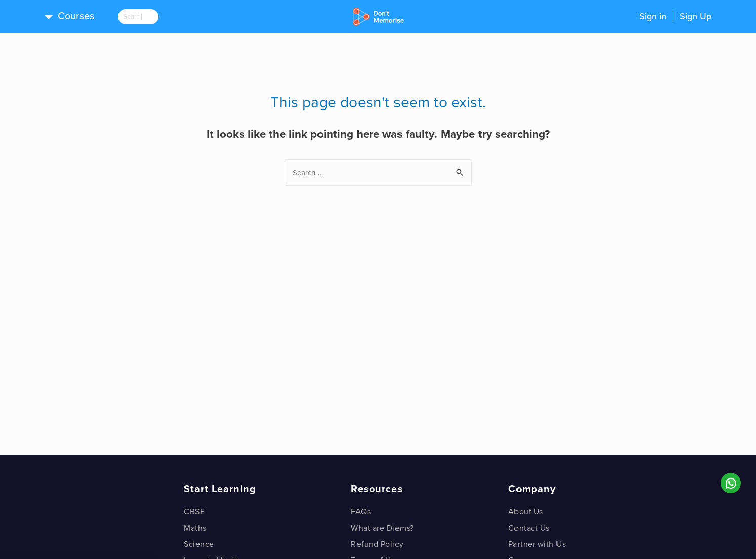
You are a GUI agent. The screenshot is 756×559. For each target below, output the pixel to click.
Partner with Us (537, 544)
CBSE (194, 512)
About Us (526, 512)
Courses (76, 16)
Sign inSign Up (675, 16)
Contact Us (529, 528)
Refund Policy (377, 544)
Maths (195, 528)
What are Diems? (382, 528)
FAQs (361, 512)
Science (199, 544)
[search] (146, 17)
